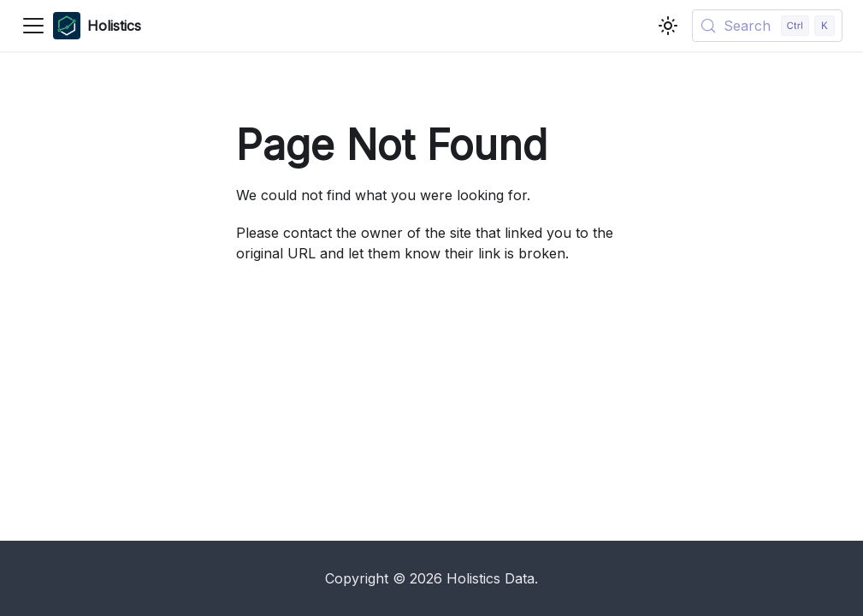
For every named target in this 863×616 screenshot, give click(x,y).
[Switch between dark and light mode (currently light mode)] (668, 26)
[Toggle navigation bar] (33, 26)
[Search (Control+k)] (767, 26)
